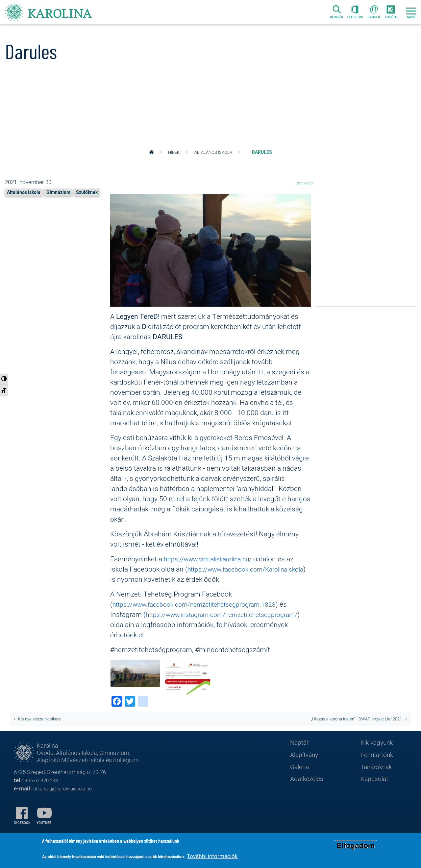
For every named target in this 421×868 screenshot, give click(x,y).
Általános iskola (214, 152)
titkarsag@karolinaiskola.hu (67, 804)
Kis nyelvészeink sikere (42, 730)
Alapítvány (306, 768)
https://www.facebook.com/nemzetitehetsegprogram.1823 (203, 614)
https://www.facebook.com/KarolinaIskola (177, 579)
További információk (212, 856)
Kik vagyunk (379, 755)
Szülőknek (19, 202)
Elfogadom (356, 845)
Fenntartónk (379, 768)
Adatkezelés (309, 793)
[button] (210, 252)
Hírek (173, 152)
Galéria (301, 781)
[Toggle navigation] (411, 14)
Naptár (300, 755)
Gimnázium (64, 192)
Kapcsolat (376, 793)
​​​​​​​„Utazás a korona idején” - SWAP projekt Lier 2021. (352, 730)
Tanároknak (378, 781)
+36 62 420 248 (43, 796)
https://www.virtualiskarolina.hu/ (214, 559)
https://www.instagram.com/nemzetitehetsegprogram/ (197, 635)
